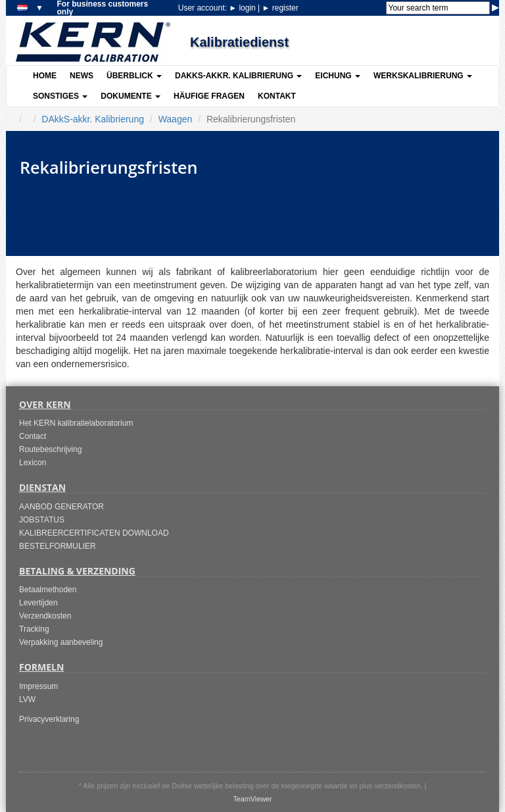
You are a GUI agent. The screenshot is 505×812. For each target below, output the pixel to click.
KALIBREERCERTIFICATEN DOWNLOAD (94, 533)
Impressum (38, 686)
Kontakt (277, 96)
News (82, 76)
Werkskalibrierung (423, 76)
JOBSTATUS (42, 520)
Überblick (134, 76)
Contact (33, 436)
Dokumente (131, 96)
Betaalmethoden (48, 590)
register (280, 8)
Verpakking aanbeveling (61, 642)
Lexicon (33, 463)
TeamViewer (252, 799)
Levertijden (38, 603)
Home (45, 76)
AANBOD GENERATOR (61, 507)
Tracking (34, 629)
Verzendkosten (45, 616)
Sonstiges (60, 96)
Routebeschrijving (50, 449)
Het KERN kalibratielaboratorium (76, 423)
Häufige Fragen (209, 96)
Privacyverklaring (49, 719)
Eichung (338, 76)
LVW (27, 699)
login (243, 8)
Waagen (176, 119)
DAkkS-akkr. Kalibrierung (238, 76)
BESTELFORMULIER (58, 546)
